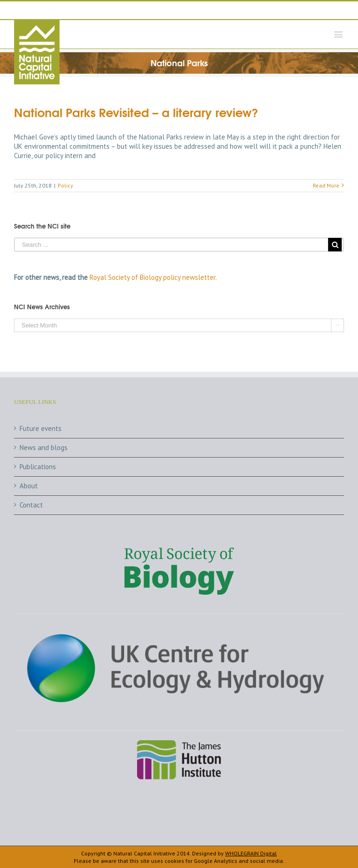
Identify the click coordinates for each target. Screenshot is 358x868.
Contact (31, 505)
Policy (65, 185)
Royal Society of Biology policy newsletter (152, 277)
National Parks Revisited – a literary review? (136, 112)
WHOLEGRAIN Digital (251, 853)
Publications (38, 467)
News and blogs (44, 448)
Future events (41, 428)
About (29, 486)
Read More (326, 185)
